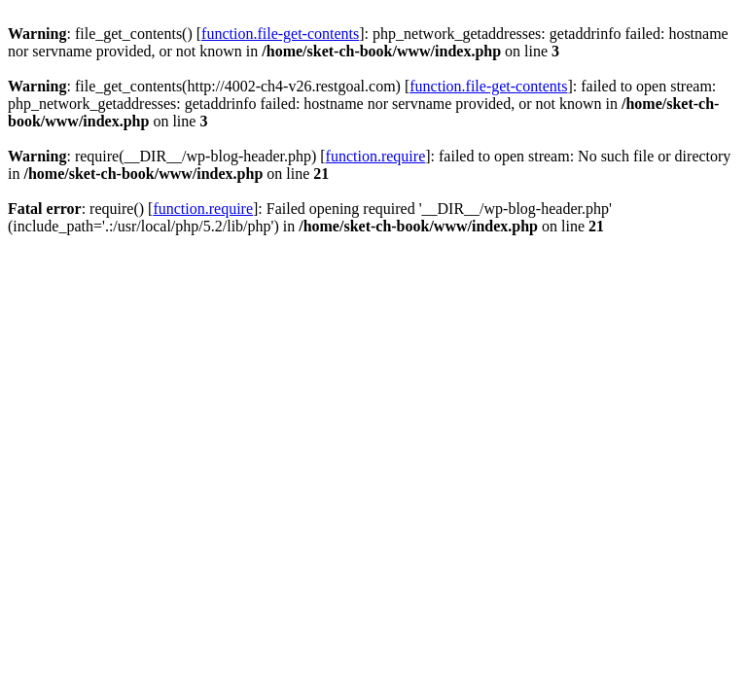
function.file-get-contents (280, 34)
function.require (376, 156)
